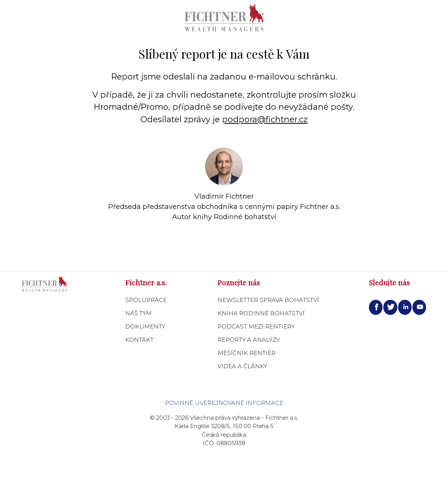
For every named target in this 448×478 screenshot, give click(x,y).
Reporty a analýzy (249, 340)
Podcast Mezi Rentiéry (256, 326)
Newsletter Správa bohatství (268, 300)
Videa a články (242, 366)
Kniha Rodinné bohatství (261, 313)
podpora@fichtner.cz (265, 119)
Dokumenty (145, 326)
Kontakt (139, 340)
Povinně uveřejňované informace (224, 403)
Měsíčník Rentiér (247, 353)
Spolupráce (146, 300)
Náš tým (138, 313)
